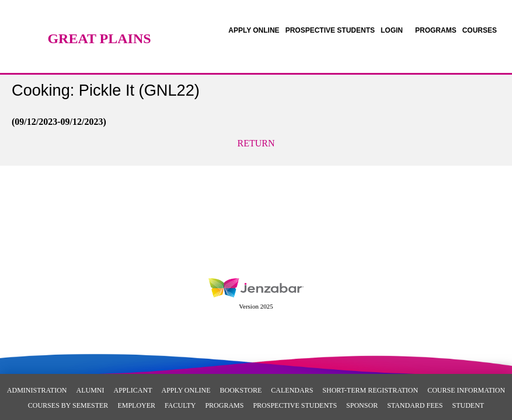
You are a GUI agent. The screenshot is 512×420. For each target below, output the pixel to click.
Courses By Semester (68, 405)
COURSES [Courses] (480, 30)
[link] (254, 30)
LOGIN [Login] (392, 30)
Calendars (292, 390)
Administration (37, 390)
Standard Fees (415, 405)
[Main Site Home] (99, 20)
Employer (136, 405)
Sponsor (362, 405)
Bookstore (241, 390)
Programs (224, 405)
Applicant (133, 390)
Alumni (90, 390)
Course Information (466, 390)
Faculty (180, 405)
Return (256, 143)
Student (469, 405)
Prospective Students (295, 405)
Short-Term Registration (370, 390)
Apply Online (186, 390)
